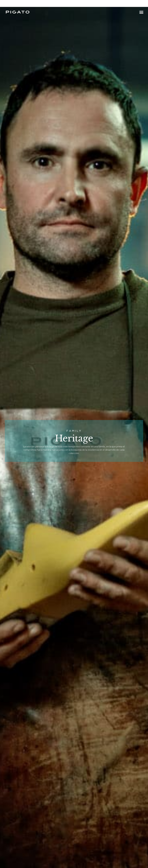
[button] (141, 12)
